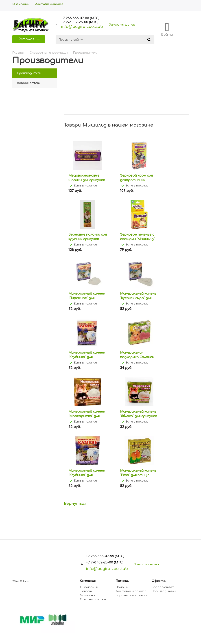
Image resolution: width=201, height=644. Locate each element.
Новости (87, 591)
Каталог (29, 39)
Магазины (87, 595)
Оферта (159, 581)
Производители (164, 591)
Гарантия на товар (131, 595)
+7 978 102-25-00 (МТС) (80, 22)
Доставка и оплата (131, 591)
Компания (88, 581)
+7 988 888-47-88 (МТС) (80, 18)
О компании (89, 587)
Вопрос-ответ (163, 587)
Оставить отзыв (93, 599)
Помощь (122, 581)
